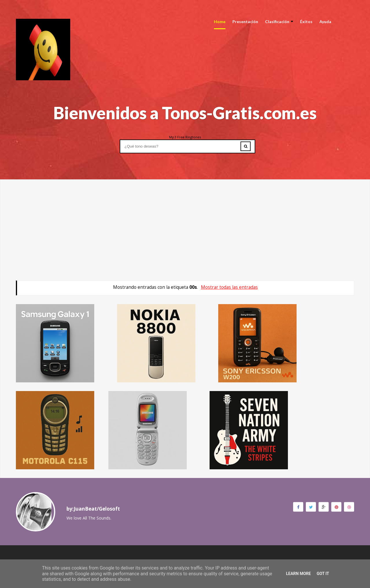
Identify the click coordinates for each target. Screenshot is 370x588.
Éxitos (306, 22)
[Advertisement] (185, 220)
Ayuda (325, 22)
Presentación (245, 22)
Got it (323, 574)
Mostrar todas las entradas (229, 287)
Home (220, 22)
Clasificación (279, 22)
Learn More (298, 574)
